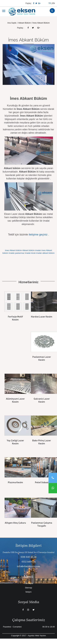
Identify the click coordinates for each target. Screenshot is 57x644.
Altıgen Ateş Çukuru (15, 523)
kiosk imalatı (37, 253)
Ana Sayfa (12, 23)
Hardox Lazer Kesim (42, 317)
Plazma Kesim (15, 482)
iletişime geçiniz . (39, 235)
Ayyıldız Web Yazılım (37, 636)
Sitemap (29, 588)
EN (54, 3)
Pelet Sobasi (42, 482)
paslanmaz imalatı (23, 253)
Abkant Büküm (25, 23)
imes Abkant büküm (13, 250)
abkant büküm (49, 253)
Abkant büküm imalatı (32, 250)
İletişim (28, 592)
